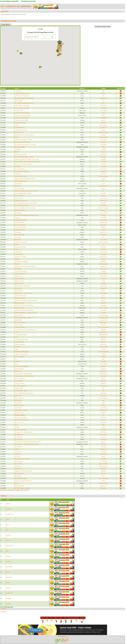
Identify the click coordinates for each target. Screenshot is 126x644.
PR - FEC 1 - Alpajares (20, 386)
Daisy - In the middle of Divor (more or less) (25, 208)
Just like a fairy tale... (20, 279)
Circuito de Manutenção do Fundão (23, 193)
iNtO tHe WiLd (18, 269)
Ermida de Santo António (21, 227)
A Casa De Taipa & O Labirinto (22, 118)
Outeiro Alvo (17, 361)
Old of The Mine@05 (19, 357)
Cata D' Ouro (18, 186)
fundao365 (103, 193)
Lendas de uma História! (20, 296)
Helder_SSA (9, 577)
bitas (7, 551)
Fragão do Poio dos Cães (21, 242)
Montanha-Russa (19, 315)
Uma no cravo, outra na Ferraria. (22, 459)
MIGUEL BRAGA (103, 364)
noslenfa (103, 366)
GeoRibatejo (103, 305)
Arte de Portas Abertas (20, 147)
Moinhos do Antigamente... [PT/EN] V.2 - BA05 (26, 313)
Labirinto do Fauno (19, 283)
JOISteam (103, 354)
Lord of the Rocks (103, 410)
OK (52, 37)
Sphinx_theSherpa (103, 176)
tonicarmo (103, 179)
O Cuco (16, 332)
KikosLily (103, 152)
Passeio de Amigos (19, 369)
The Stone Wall (18, 447)
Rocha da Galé (18, 400)
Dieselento (103, 171)
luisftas (103, 147)
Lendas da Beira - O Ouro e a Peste (23, 293)
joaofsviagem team (103, 318)
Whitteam (8, 540)
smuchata (103, 166)
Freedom (17, 244)
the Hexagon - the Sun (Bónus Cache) (24, 432)
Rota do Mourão (18, 403)
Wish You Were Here (20, 486)
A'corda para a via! (19, 132)
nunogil (103, 296)
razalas (103, 405)
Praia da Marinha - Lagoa (21, 391)
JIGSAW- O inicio (19, 276)
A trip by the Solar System (21, 130)
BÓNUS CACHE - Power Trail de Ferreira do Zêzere (27, 162)
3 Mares (103, 230)
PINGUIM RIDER (103, 335)
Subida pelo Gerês (19, 413)
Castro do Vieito (18, 184)
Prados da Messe (19, 388)
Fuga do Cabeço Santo (20, 247)
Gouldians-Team (103, 252)
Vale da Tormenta (19, 461)
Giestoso (17, 249)
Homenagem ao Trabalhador (21, 262)
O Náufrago (17, 347)
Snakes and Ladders (19, 405)
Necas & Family (103, 213)
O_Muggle (103, 271)
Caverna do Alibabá (19, 188)
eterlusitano (103, 310)
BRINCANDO (18, 166)
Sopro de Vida (18, 408)
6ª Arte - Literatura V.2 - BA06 (22, 108)
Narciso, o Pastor (19, 325)
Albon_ (103, 359)
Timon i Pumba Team (103, 327)
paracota (103, 93)
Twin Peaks (17, 456)
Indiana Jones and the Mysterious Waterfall (25, 266)
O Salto (16, 349)
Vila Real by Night (19, 474)
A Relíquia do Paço (19, 127)
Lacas (103, 113)
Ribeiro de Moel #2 (19, 398)
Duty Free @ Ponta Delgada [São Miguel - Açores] (27, 215)
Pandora (17, 364)
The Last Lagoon (19, 437)
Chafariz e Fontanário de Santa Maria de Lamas (26, 191)
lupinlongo (103, 283)
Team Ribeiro (103, 145)
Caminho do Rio (18, 174)
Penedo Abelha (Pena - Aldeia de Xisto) (24, 376)
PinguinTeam (103, 140)
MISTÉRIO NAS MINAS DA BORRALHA (24, 310)
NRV (103, 181)
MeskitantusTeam (103, 483)
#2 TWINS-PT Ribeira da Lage (22, 93)
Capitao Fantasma (103, 186)
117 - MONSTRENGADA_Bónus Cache (24, 103)
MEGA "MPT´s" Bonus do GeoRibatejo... (24, 305)
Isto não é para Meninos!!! (21, 271)
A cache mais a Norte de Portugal (23, 115)
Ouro (16, 359)
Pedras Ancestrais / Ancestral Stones (23, 374)
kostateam (103, 135)
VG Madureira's (18, 469)
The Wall (17, 449)
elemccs (103, 342)
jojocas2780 (103, 164)
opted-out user (10, 546)
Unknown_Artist (103, 454)
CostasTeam (103, 383)
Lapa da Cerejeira (19, 291)
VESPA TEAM (103, 274)
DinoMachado (103, 422)
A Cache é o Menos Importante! (22, 113)
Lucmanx (103, 298)
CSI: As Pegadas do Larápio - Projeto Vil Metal (26, 203)
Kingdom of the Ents (19, 281)
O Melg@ (103, 357)
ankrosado (103, 396)
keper (103, 91)
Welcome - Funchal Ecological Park (23, 481)
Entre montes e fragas (20, 225)
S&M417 (103, 115)
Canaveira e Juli (103, 232)
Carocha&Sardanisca (103, 398)
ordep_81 (103, 188)
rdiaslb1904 (103, 262)
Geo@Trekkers (103, 293)
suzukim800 (103, 254)
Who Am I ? (17, 483)
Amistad (17, 137)
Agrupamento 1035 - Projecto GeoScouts (24, 135)
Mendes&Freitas (103, 223)
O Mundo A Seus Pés (20, 344)
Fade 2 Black (103, 218)
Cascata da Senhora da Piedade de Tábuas (25, 179)
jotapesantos (103, 225)
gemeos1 (103, 120)
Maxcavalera (103, 322)
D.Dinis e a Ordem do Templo (22, 205)
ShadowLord (103, 288)
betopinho (103, 301)
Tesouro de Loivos (19, 422)
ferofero (103, 481)
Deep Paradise (18, 213)
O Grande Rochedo (19, 342)
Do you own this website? (32, 37)
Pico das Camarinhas (20, 378)
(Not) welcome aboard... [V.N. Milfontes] (24, 98)
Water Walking (18, 476)
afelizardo (103, 337)
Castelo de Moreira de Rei (21, 181)
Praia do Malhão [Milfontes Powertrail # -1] (25, 393)
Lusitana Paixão (103, 137)
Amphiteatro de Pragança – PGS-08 (23, 140)
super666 (103, 149)
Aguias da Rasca (103, 125)
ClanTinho (9, 562)
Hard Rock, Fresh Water (20, 257)
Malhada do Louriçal (19, 303)
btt (103, 244)
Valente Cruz (103, 127)
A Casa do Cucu (18, 91)
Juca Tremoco (103, 417)
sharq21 (8, 583)
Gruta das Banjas (19, 254)
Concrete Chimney (19, 196)
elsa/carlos (103, 142)
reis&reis (8, 572)
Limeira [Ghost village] (20, 298)
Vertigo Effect (18, 466)
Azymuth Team (103, 198)
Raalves (103, 196)
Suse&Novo (103, 413)
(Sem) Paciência (19, 101)
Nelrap (103, 378)
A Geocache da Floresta (20, 123)
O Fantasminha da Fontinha (21, 339)
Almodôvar (103, 227)
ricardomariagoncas (103, 264)
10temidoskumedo (103, 315)
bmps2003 (26, 6)
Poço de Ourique (19, 381)
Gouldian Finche (18, 252)
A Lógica (17, 125)
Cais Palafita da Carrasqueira (22, 171)
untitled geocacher (103, 132)
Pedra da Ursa (18, 371)
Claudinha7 (103, 235)
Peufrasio (8, 556)
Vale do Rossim (18, 464)
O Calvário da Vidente (20, 327)
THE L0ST (103, 474)
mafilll (8, 519)
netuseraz (103, 215)
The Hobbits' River (19, 435)
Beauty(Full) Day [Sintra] (20, 154)
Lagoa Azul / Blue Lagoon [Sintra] (23, 286)
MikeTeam (9, 588)
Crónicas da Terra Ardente (21, 201)
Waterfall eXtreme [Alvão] (21, 478)
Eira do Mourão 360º (19, 223)
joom (103, 388)
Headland (17, 259)
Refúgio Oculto (18, 396)
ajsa (103, 400)
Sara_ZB (8, 535)
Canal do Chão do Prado (20, 176)
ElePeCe (103, 291)
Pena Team (103, 376)
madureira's (103, 174)
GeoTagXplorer (103, 118)
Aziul (103, 391)
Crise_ (103, 237)
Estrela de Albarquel (19, 235)
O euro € (17, 337)
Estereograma (18, 232)
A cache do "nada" (19, 110)
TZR (103, 96)
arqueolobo (103, 303)
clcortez (103, 130)
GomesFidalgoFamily (103, 352)
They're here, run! (19, 452)
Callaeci (103, 476)
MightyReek (103, 488)
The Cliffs (17, 427)
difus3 (8, 525)
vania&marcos (103, 339)
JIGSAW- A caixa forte (20, 274)
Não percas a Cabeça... (20, 322)
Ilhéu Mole (17, 264)
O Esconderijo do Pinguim (21, 335)
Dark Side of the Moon (20, 210)
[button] (58, 54)
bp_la (103, 184)
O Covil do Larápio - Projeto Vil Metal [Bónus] (25, 330)
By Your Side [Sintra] (19, 169)
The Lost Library (18, 439)
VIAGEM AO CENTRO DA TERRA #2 (23, 471)
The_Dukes (103, 247)
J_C (103, 191)
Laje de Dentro (18, 288)
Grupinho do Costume (103, 208)
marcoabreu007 (103, 320)
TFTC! (16, 425)
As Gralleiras (18, 149)
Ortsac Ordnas (103, 347)
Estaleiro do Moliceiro (20, 230)
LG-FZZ (103, 162)
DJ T (103, 101)
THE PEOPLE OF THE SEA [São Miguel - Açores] (26, 444)
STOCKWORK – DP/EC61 (21, 410)
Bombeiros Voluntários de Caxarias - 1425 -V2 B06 (27, 159)
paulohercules (103, 98)
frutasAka (8, 604)
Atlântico (17, 152)
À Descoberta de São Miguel (21, 120)
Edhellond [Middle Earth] (20, 220)
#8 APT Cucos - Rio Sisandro (22, 96)
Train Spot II (17, 454)
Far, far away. (18, 237)
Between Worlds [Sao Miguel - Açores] (24, 157)
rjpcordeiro (103, 157)
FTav (7, 530)
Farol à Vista (18, 240)
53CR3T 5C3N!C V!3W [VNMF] (22, 106)
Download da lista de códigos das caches (15, 490)
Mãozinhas (103, 325)
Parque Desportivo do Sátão (21, 366)
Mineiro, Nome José (19, 308)
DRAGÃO (103, 471)
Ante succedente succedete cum (22, 142)
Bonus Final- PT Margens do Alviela (23, 164)
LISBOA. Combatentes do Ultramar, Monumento (26, 301)
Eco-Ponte (17, 218)
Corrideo (103, 279)
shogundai (103, 203)
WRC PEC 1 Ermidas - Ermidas (22, 488)
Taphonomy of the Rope (20, 417)
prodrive (8, 504)
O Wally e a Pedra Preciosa (21, 354)
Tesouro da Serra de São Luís (22, 420)
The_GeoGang (103, 408)
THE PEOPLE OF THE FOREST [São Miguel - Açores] (28, 442)
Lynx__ (103, 103)
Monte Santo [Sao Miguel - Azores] (23, 318)
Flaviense (103, 123)
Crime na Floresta (19, 198)
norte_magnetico (103, 386)
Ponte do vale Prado (19, 383)
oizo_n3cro (103, 420)
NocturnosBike (103, 110)
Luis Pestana (103, 240)
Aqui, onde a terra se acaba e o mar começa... (26, 145)
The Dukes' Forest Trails (20, 430)
